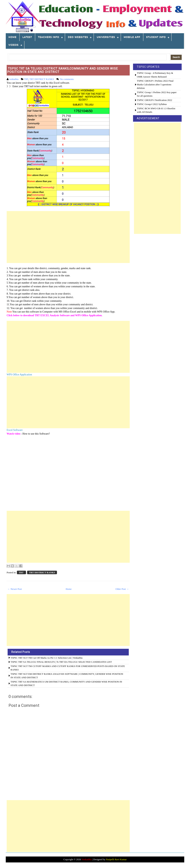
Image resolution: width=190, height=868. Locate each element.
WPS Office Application (19, 375)
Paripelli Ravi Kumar (116, 859)
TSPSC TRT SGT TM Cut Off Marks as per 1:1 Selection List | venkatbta (47, 658)
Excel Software (15, 430)
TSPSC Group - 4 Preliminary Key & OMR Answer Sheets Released (155, 75)
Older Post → (122, 589)
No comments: (67, 79)
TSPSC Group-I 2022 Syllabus (152, 104)
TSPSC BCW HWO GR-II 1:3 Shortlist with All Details (156, 110)
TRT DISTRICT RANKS (42, 79)
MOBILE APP (132, 37)
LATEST (27, 37)
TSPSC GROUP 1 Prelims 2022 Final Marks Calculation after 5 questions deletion (155, 84)
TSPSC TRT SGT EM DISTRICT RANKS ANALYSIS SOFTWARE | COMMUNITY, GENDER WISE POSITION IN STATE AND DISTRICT (67, 676)
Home (13, 37)
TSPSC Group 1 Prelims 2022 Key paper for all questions (157, 94)
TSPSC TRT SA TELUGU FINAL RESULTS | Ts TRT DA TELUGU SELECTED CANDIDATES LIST (61, 662)
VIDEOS (14, 45)
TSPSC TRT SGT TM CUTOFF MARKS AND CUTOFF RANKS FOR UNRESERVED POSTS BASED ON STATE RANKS (68, 668)
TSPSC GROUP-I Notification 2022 (155, 100)
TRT (26, 79)
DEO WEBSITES (78, 37)
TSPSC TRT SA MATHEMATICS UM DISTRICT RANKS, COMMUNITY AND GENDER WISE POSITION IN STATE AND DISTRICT (66, 684)
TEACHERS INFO (49, 37)
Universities (106, 37)
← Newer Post (15, 589)
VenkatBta (87, 859)
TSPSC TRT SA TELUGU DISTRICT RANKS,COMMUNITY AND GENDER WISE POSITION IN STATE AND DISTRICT (63, 70)
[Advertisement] (68, 237)
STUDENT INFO (156, 37)
